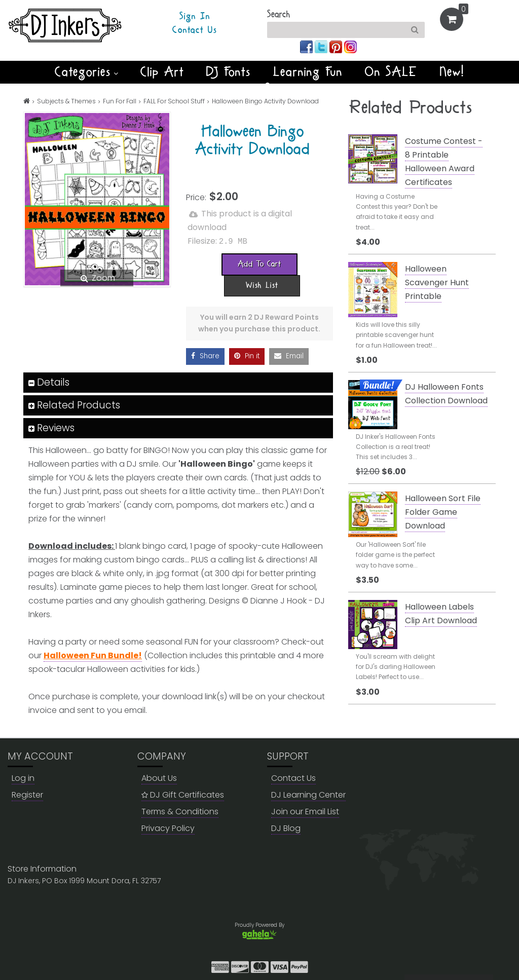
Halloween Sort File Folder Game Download (443, 512)
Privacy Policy (168, 828)
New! (452, 72)
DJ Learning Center (308, 794)
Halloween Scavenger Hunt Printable (437, 282)
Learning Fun (308, 72)
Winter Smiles (259, 89)
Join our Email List (305, 811)
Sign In (195, 17)
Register (27, 794)
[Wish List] (262, 285)
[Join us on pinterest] (337, 46)
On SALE (391, 72)
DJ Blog (286, 828)
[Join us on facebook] (307, 46)
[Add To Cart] (259, 263)
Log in (23, 778)
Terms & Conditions (180, 811)
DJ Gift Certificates (183, 794)
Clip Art (162, 72)
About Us (159, 778)
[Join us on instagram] (350, 46)
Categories (86, 72)
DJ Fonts (229, 72)
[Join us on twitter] (322, 46)
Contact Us (195, 30)
